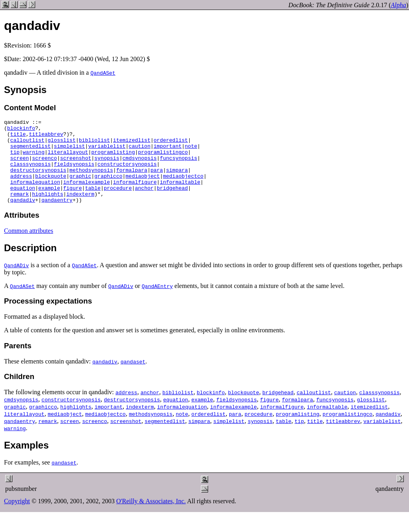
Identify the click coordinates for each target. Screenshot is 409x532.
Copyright (17, 518)
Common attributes (29, 247)
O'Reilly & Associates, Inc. (151, 518)
